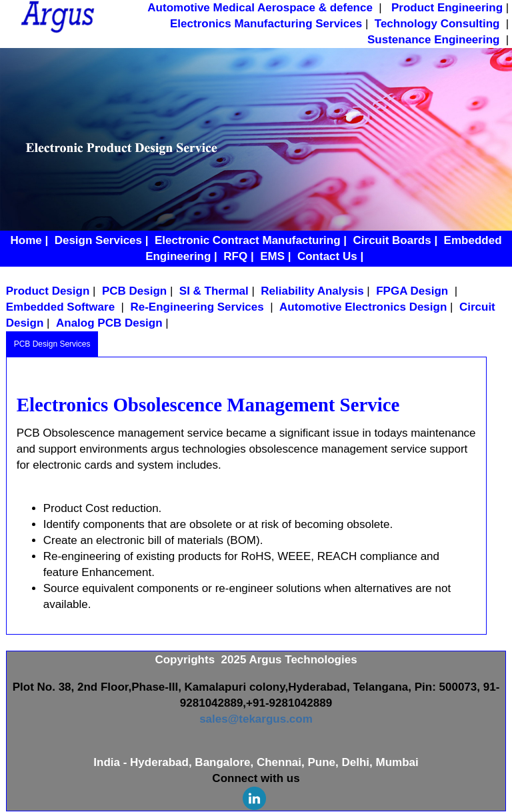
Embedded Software (62, 307)
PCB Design (134, 291)
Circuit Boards (392, 240)
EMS (272, 256)
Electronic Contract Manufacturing (248, 240)
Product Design (48, 291)
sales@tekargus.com (256, 719)
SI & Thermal (214, 291)
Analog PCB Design (109, 323)
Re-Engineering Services (198, 307)
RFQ (235, 256)
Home (26, 240)
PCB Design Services (52, 344)
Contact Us (327, 256)
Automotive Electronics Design (363, 307)
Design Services (98, 240)
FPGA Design (414, 291)
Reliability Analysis (312, 291)
